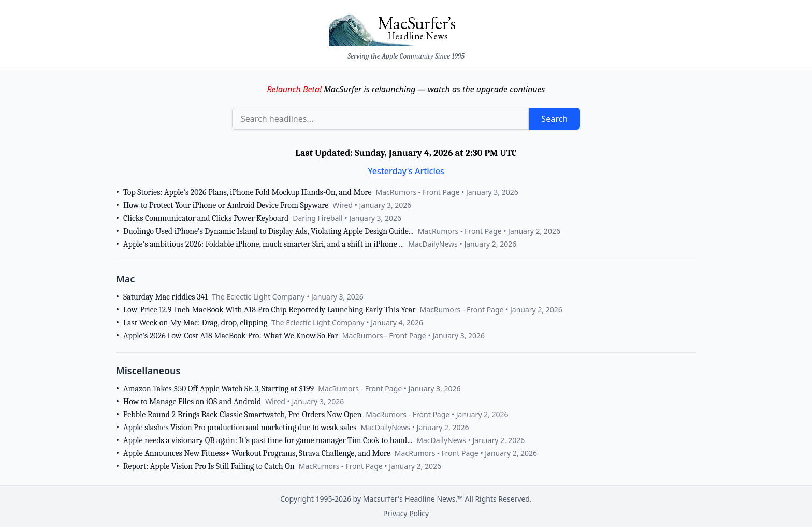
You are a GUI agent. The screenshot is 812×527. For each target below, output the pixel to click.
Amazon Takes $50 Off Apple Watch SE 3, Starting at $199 (219, 389)
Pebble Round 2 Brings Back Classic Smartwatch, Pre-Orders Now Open (242, 415)
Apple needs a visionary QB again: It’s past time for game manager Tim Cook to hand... (268, 440)
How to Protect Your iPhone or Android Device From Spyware (226, 205)
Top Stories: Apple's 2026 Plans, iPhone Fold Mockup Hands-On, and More (247, 192)
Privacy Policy (406, 513)
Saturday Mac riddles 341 (165, 297)
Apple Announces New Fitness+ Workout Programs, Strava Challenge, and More (257, 453)
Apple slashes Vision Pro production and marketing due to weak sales (240, 428)
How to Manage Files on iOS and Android (192, 402)
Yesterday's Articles (406, 171)
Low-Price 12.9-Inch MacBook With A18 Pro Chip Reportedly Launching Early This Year (270, 310)
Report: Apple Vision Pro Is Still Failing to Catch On (209, 466)
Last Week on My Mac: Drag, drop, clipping (195, 323)
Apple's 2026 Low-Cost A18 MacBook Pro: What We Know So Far (231, 336)
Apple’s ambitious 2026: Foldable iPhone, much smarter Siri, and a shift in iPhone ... (264, 244)
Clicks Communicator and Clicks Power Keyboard (206, 218)
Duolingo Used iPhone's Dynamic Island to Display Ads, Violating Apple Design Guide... (269, 231)
